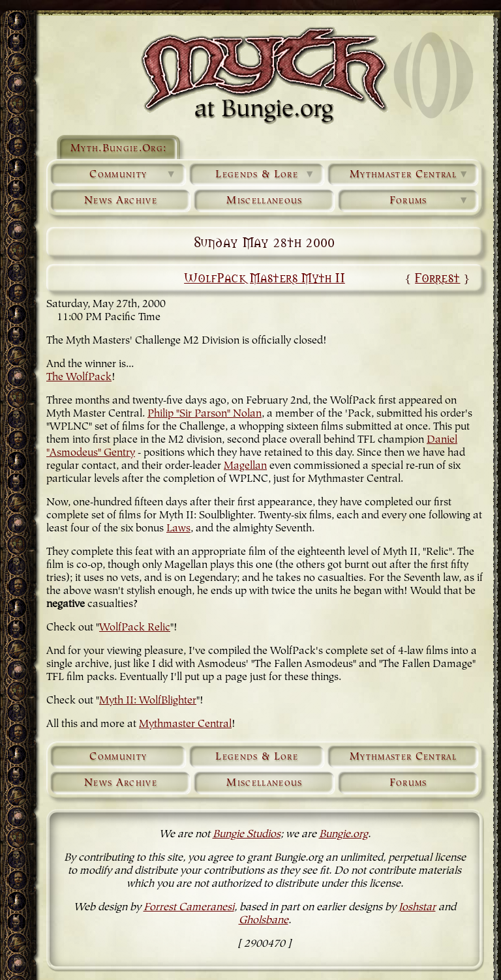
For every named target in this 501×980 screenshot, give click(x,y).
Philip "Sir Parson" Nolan (205, 414)
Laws (178, 529)
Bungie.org (343, 835)
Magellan (245, 466)
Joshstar (417, 908)
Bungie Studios (247, 835)
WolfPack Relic (135, 628)
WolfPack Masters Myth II (265, 277)
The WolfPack (79, 378)
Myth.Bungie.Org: (118, 149)
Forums (430, 201)
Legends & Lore (266, 175)
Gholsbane (264, 921)
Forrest (437, 277)
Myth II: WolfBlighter (148, 701)
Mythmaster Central (410, 175)
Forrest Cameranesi (189, 908)
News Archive (121, 201)
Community (133, 175)
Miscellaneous (264, 201)
